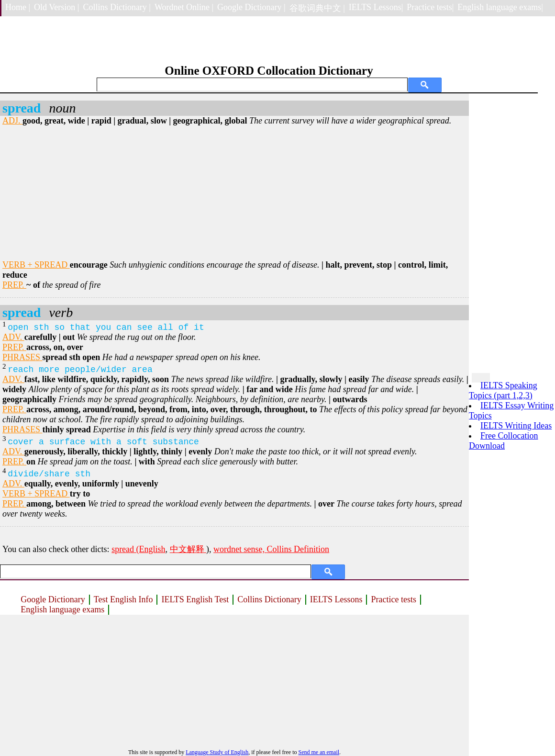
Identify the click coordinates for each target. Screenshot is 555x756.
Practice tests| (430, 7)
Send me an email (319, 752)
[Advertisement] (234, 193)
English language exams (62, 609)
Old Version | (56, 7)
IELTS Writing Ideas (516, 426)
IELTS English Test (195, 599)
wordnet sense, (240, 549)
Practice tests (393, 599)
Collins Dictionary (269, 599)
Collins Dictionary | (117, 7)
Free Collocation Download (503, 441)
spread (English (138, 549)
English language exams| (500, 7)
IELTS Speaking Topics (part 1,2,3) (503, 390)
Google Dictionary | (251, 7)
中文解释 (188, 549)
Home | (18, 7)
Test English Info (123, 599)
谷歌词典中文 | (317, 8)
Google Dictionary (53, 599)
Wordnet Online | (184, 7)
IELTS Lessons (336, 599)
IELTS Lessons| (376, 7)
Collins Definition (298, 549)
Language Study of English (217, 752)
